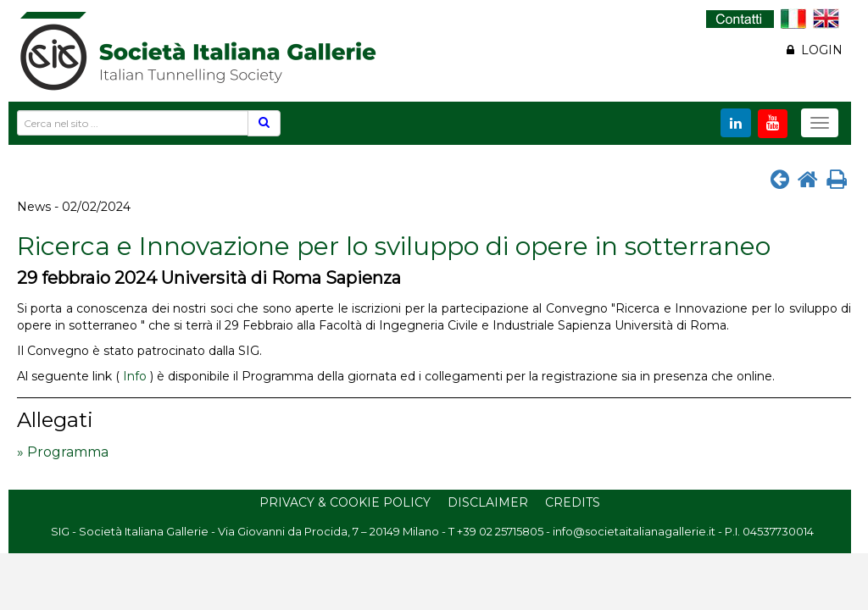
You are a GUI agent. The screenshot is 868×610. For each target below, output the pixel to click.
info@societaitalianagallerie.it (634, 531)
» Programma (63, 452)
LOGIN (815, 50)
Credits (573, 502)
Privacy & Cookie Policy (345, 502)
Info (135, 376)
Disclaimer (488, 502)
